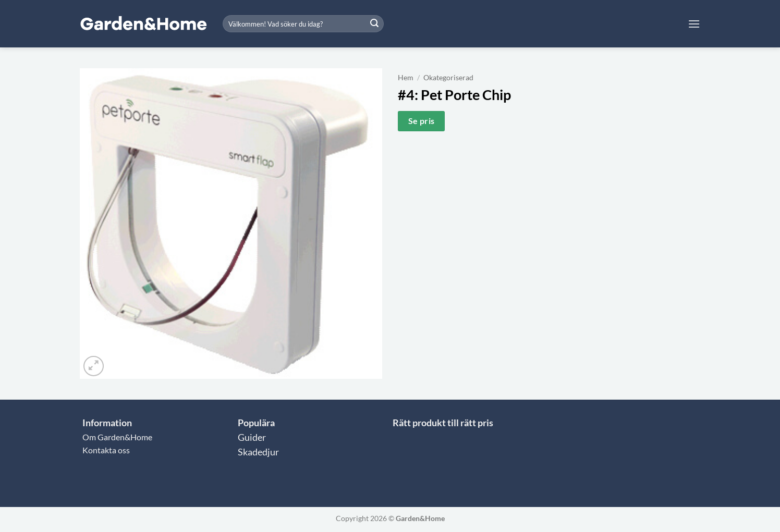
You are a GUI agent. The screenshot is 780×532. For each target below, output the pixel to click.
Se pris (422, 121)
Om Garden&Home (117, 437)
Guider (252, 437)
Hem (406, 78)
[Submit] (374, 24)
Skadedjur (258, 452)
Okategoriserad (448, 78)
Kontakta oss (106, 450)
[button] (694, 24)
